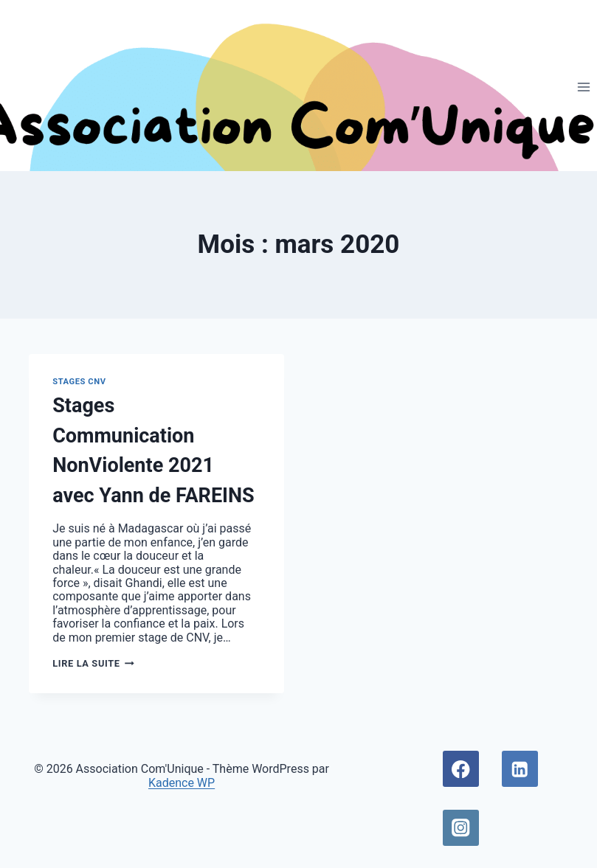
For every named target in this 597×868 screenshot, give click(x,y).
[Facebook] (461, 769)
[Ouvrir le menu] (583, 87)
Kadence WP (182, 783)
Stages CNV (79, 382)
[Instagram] (461, 828)
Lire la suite (93, 663)
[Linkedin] (520, 769)
